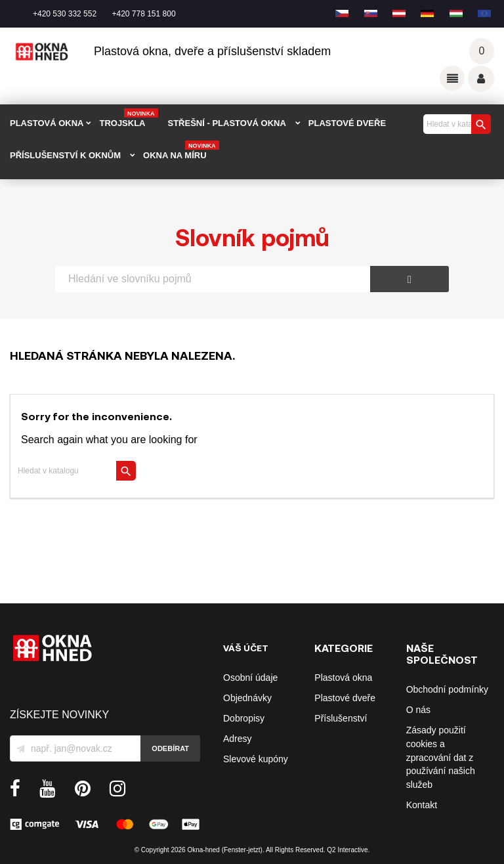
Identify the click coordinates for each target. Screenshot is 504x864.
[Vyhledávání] (455, 124)
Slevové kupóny (256, 759)
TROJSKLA (128, 119)
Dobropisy (244, 718)
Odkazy (452, 78)
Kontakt (422, 805)
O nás (418, 710)
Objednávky (247, 698)
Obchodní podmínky (447, 689)
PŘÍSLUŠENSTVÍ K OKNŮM (65, 155)
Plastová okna (343, 678)
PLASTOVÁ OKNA (47, 123)
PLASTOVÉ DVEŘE (347, 123)
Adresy (238, 739)
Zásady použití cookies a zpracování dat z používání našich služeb (441, 757)
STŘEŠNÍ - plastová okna (227, 123)
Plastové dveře (345, 698)
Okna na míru (181, 151)
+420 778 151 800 (143, 14)
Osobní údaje (250, 678)
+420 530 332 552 (65, 14)
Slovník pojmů (252, 237)
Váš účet (481, 79)
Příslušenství (341, 718)
